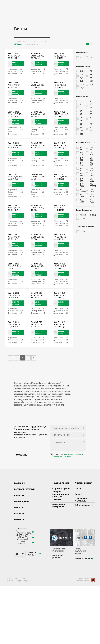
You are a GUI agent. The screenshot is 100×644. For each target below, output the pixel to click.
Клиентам (24, 535)
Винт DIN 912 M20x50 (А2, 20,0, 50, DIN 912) (37, 196)
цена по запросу (18, 66)
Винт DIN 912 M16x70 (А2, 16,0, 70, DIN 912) (14, 196)
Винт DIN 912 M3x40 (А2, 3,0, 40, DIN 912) (38, 232)
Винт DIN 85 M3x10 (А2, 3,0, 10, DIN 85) (61, 57)
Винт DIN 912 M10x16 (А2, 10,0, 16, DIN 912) (14, 122)
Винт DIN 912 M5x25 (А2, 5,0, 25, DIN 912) (15, 329)
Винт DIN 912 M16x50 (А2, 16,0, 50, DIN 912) (60, 159)
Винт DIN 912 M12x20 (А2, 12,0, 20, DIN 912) (60, 122)
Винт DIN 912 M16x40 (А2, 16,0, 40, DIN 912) (37, 159)
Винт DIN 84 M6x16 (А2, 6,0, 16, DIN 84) (15, 57)
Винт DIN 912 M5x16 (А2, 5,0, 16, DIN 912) (38, 297)
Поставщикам (24, 541)
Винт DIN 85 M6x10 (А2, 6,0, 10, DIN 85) (38, 89)
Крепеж (43, 41)
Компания (24, 523)
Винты (17, 43)
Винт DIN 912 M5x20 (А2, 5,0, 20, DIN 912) (61, 297)
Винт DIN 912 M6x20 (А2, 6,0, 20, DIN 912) (15, 361)
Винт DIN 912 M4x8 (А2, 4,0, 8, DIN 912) (16, 297)
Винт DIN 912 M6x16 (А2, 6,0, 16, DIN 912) (61, 329)
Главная (17, 41)
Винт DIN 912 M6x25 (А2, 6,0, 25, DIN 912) (38, 361)
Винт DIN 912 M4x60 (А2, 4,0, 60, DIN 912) (38, 264)
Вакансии (20, 553)
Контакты (20, 559)
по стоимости (32, 44)
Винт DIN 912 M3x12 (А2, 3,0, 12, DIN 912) (15, 232)
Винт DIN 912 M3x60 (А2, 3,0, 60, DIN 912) (61, 232)
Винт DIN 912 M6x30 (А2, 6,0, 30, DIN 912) (61, 361)
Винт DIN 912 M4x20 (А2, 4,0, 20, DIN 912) (15, 264)
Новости (20, 547)
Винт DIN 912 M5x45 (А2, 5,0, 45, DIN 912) (38, 329)
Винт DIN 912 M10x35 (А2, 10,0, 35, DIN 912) (37, 122)
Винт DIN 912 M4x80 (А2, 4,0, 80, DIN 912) (61, 264)
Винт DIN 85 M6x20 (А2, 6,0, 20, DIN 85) (61, 89)
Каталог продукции (30, 41)
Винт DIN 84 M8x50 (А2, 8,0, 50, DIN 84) (38, 57)
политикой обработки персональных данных (69, 495)
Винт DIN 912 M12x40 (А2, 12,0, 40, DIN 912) (14, 159)
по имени (18, 44)
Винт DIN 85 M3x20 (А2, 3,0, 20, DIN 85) (15, 89)
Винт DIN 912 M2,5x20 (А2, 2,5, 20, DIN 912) (61, 195)
